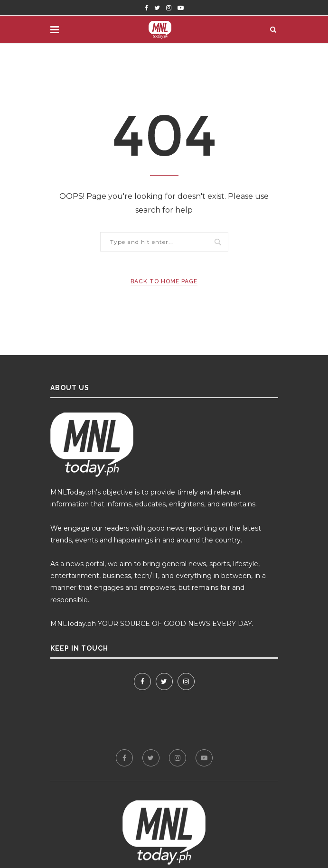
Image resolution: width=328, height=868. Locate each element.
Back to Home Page (164, 281)
